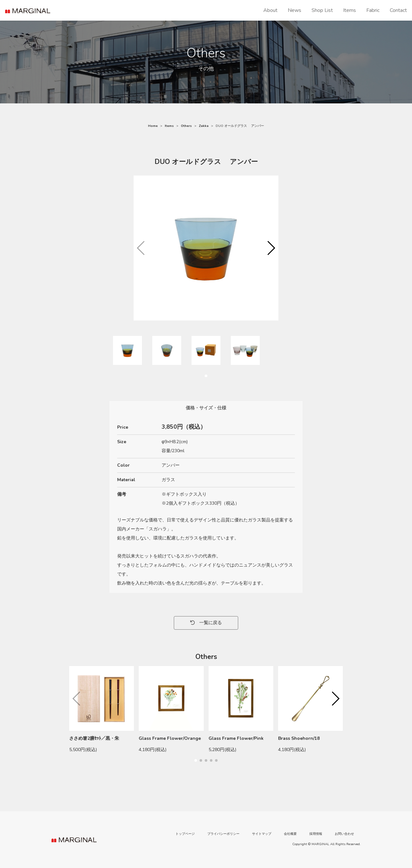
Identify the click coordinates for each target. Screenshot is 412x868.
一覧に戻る (206, 623)
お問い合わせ (344, 834)
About (270, 10)
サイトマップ (262, 834)
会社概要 (290, 834)
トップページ (185, 834)
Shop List (322, 10)
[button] (271, 248)
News (295, 10)
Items (350, 10)
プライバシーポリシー (223, 834)
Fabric (373, 10)
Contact (398, 10)
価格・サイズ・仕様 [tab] (206, 408)
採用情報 (316, 834)
